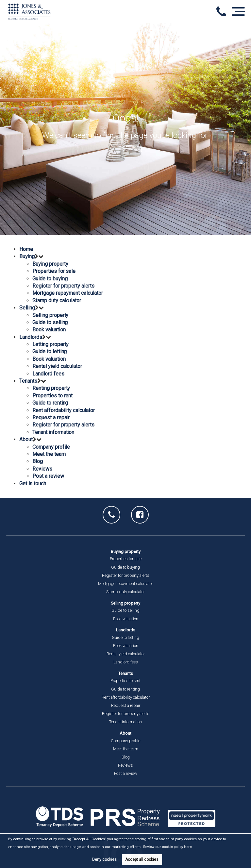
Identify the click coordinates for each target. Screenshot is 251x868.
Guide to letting (50, 351)
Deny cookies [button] (104, 860)
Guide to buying (50, 279)
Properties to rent (52, 396)
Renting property (51, 388)
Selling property (50, 315)
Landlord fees (48, 374)
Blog (38, 461)
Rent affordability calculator (64, 410)
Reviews (42, 469)
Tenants (28, 381)
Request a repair (51, 417)
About (26, 439)
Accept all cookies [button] (142, 860)
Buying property (50, 264)
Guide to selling (50, 322)
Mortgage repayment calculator (68, 293)
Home (26, 249)
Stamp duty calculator (57, 300)
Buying (27, 256)
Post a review (48, 476)
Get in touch (33, 484)
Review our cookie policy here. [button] (168, 847)
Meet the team (49, 454)
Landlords (31, 337)
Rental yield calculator (57, 366)
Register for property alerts (63, 286)
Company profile (51, 447)
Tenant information (53, 432)
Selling (27, 308)
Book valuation (49, 330)
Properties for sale (54, 271)
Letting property (50, 344)
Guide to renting (50, 403)
